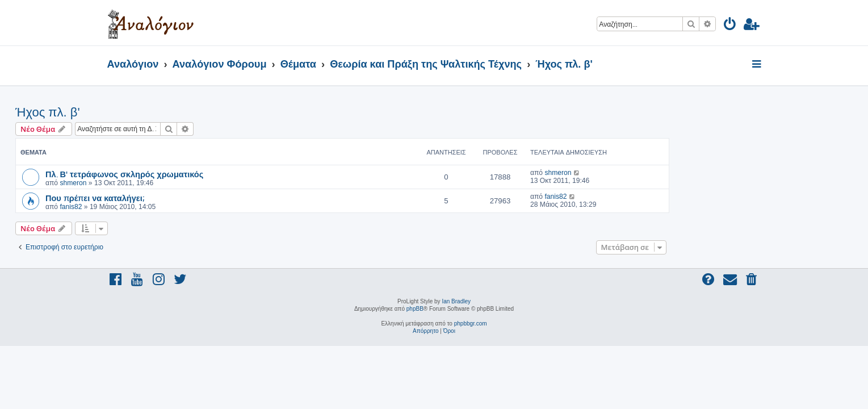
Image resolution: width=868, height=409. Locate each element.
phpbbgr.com (471, 324)
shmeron (165, 183)
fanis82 (163, 207)
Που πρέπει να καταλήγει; (187, 198)
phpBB (415, 309)
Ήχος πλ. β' (140, 112)
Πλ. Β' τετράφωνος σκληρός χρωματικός (216, 174)
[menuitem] (730, 26)
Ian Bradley (456, 301)
